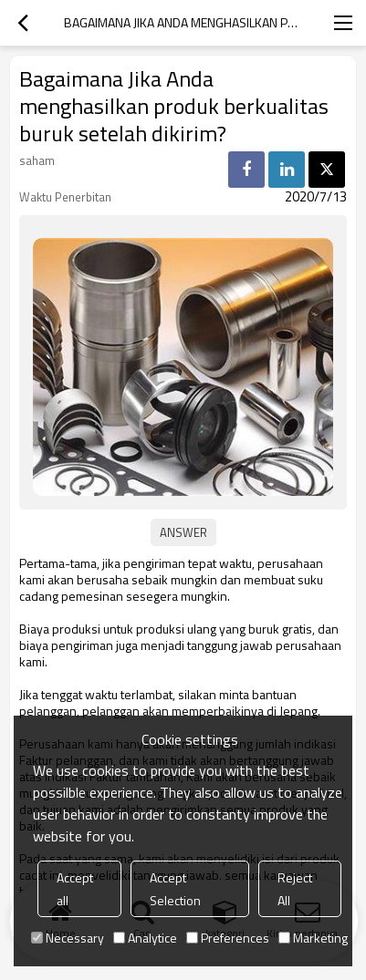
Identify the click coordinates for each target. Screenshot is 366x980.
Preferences (228, 938)
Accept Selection (175, 889)
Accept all (75, 889)
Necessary (68, 938)
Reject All (295, 889)
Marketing (313, 938)
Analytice (145, 938)
